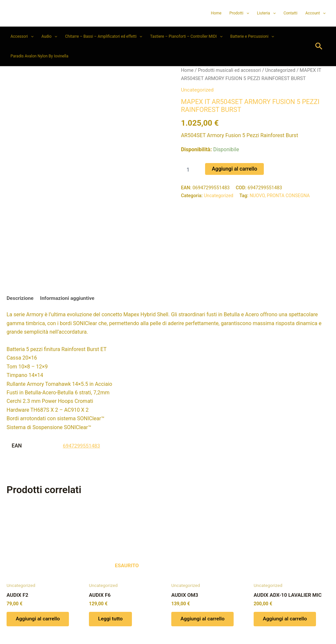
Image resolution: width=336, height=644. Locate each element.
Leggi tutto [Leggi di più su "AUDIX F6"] (111, 582)
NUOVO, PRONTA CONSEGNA (281, 195)
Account (315, 13)
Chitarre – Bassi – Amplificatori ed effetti (104, 36)
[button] (246, 13)
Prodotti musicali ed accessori (231, 70)
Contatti (291, 13)
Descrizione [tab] (21, 261)
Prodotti (239, 13)
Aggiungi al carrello (234, 168)
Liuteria (266, 13)
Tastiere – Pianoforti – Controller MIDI (186, 36)
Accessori (22, 36)
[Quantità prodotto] (190, 169)
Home (216, 13)
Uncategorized (283, 70)
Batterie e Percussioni (252, 36)
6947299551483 (82, 408)
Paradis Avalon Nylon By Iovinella (39, 56)
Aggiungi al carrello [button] (39, 582)
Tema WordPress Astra (205, 627)
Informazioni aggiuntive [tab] (69, 261)
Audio (49, 36)
